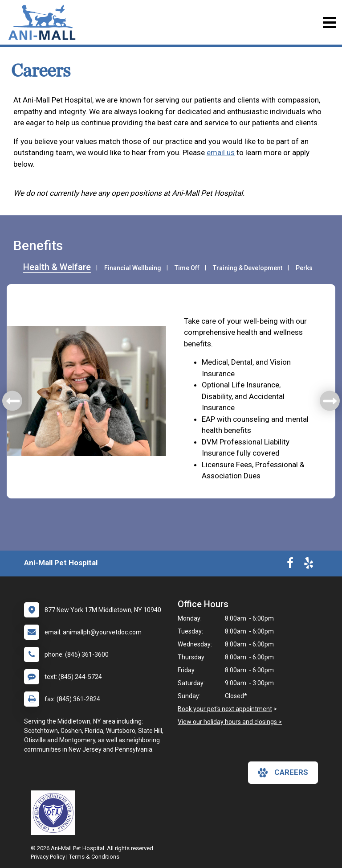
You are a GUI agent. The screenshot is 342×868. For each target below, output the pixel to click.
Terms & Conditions (94, 857)
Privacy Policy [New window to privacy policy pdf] (48, 857)
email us (221, 152)
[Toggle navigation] (329, 23)
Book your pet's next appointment (225, 709)
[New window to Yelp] (309, 565)
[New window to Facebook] (290, 565)
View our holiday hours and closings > (230, 722)
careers (283, 773)
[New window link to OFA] (55, 813)
